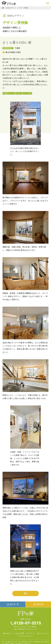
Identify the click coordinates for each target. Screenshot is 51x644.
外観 (5, 93)
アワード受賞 (27, 93)
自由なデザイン (11, 8)
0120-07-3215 (27, 623)
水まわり (19, 93)
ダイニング (11, 93)
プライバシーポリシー (25, 636)
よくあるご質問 (19, 633)
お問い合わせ (7, 633)
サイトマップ (30, 633)
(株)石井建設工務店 (13, 52)
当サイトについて (43, 633)
